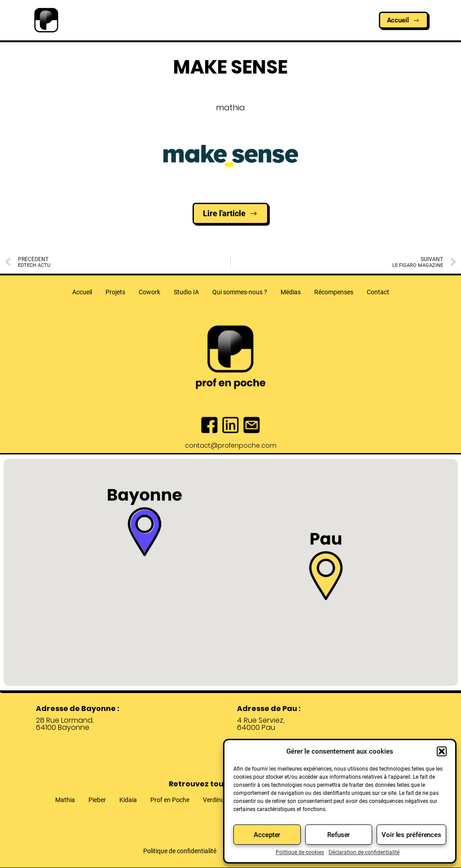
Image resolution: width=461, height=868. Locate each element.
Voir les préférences (411, 835)
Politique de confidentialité (180, 851)
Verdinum (216, 800)
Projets (115, 292)
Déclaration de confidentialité (364, 852)
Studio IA (186, 292)
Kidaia (128, 800)
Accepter (267, 835)
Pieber (97, 800)
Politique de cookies (300, 852)
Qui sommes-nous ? (240, 292)
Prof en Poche (170, 800)
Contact (378, 292)
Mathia (65, 800)
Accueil (82, 292)
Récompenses (334, 292)
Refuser (338, 835)
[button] (442, 751)
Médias (291, 292)
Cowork (149, 292)
